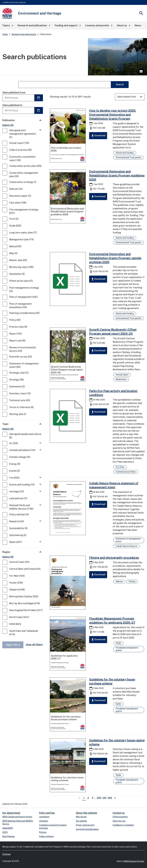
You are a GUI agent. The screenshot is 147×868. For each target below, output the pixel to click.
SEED (5, 832)
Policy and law (47, 813)
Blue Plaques (8, 836)
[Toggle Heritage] (40, 491)
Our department (11, 813)
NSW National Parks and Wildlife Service (18, 822)
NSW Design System (134, 861)
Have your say (119, 821)
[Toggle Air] (40, 443)
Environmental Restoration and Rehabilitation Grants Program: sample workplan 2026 (115, 258)
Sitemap (6, 854)
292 (110, 798)
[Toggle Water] (40, 542)
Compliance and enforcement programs (53, 827)
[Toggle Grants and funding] (40, 484)
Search (120, 85)
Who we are (81, 817)
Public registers (46, 836)
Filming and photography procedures (114, 558)
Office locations (120, 817)
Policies (43, 832)
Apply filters (13, 645)
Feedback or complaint (123, 825)
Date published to (12, 105)
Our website (81, 821)
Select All (8, 125)
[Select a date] (39, 98)
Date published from (14, 93)
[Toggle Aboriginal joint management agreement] (40, 130)
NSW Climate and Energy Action (17, 817)
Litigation (43, 821)
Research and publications (24, 34)
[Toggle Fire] (40, 478)
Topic (5, 424)
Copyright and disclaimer (87, 829)
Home (5, 34)
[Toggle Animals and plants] (40, 450)
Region (6, 552)
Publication (8, 120)
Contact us (119, 813)
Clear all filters (34, 645)
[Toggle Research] (40, 521)
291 (105, 798)
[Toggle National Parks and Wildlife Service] (40, 505)
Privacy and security (85, 825)
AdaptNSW (8, 828)
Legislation (44, 817)
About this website (86, 813)
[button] (8, 26)
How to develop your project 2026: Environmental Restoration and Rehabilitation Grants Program (113, 115)
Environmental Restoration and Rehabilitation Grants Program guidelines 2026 (117, 175)
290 (99, 798)
